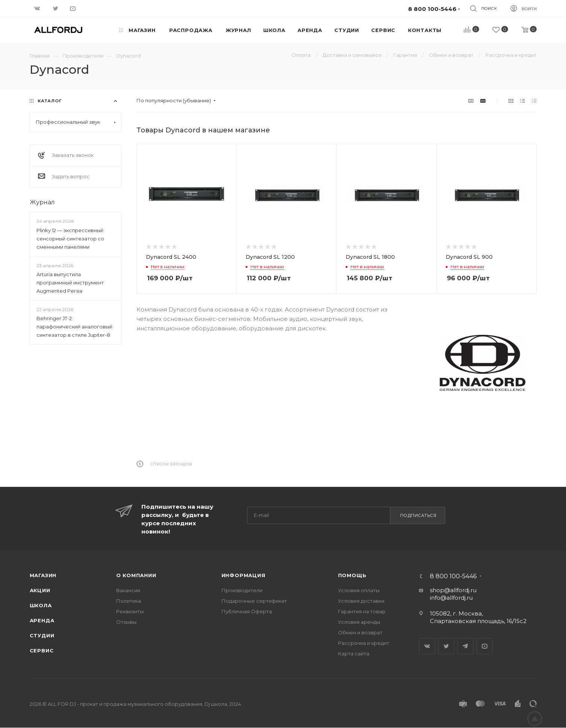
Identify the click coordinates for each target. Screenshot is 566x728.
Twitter (446, 646)
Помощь (352, 575)
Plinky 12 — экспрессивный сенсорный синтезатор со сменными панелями (70, 239)
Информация (244, 575)
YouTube (485, 646)
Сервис (42, 650)
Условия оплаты (359, 590)
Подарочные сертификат (254, 601)
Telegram (465, 646)
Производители (242, 590)
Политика (129, 601)
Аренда (42, 620)
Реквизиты (130, 611)
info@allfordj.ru (451, 598)
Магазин (43, 575)
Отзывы (126, 622)
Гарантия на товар (362, 611)
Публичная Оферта (247, 611)
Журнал (42, 202)
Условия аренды (359, 622)
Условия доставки (361, 601)
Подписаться (418, 515)
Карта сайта (354, 654)
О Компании (136, 575)
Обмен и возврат (360, 632)
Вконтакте (427, 646)
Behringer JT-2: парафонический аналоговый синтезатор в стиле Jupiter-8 (74, 327)
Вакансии (128, 590)
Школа (41, 605)
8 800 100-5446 (453, 576)
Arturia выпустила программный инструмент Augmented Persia (70, 283)
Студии (42, 635)
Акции (40, 590)
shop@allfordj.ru (453, 590)
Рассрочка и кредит (364, 643)
